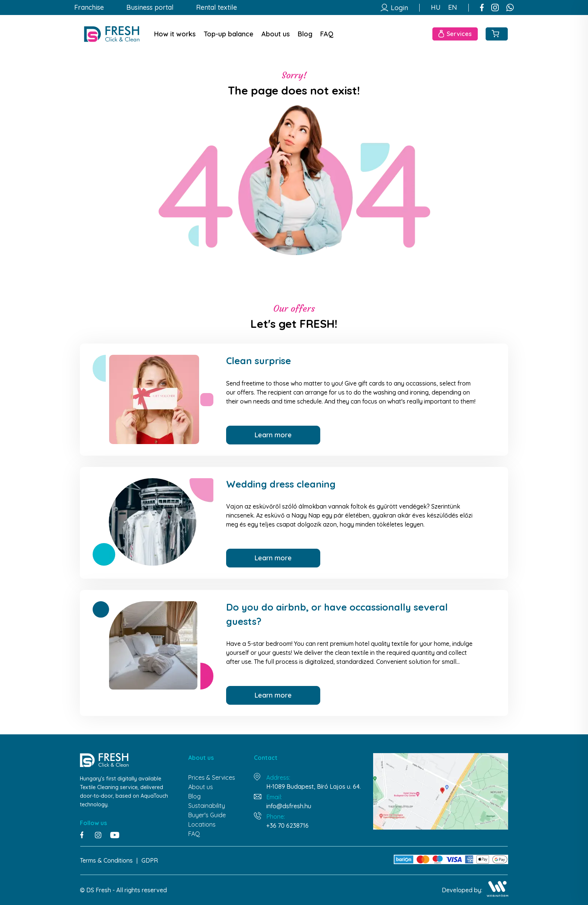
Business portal (150, 8)
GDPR (150, 860)
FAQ (327, 34)
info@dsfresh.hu (289, 806)
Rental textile (217, 8)
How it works (175, 34)
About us (276, 34)
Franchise (89, 8)
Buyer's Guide (207, 815)
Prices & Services (212, 777)
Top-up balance (229, 34)
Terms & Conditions (106, 860)
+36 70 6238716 (287, 825)
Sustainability (207, 806)
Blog (305, 34)
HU (436, 8)
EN (453, 8)
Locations (202, 824)
